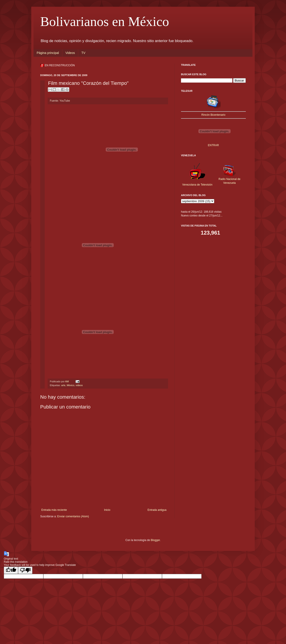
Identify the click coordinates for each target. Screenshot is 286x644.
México (71, 385)
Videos (70, 53)
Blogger (155, 540)
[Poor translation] (25, 570)
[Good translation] (11, 570)
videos (79, 385)
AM (67, 381)
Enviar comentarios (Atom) (73, 516)
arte (63, 385)
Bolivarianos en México (105, 21)
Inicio (107, 510)
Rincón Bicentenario (213, 115)
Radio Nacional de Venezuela (229, 179)
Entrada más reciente (54, 510)
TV (83, 53)
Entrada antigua (157, 510)
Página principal (48, 53)
